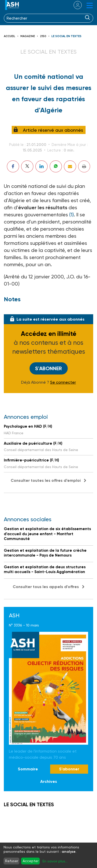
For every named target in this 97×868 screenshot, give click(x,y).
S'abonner (48, 368)
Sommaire (28, 769)
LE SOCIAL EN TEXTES (66, 36)
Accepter (31, 861)
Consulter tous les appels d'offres (46, 587)
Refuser (12, 861)
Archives (49, 781)
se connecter (74, 5)
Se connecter (63, 382)
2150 (43, 36)
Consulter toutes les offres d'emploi (46, 480)
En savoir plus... (55, 861)
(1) (72, 215)
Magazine (28, 36)
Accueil (10, 36)
